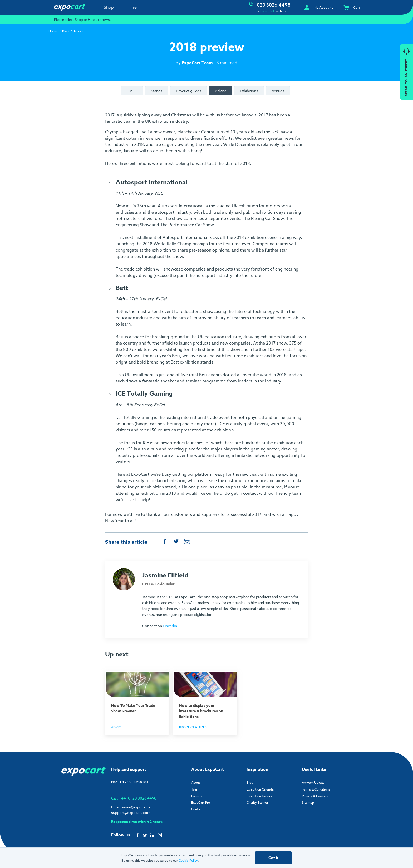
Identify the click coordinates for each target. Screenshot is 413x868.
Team (195, 789)
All (132, 91)
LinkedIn (170, 626)
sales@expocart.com (139, 806)
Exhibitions (249, 91)
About (196, 782)
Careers (197, 795)
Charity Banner (257, 802)
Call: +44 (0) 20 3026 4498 (134, 798)
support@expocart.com (131, 812)
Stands (157, 91)
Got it (273, 858)
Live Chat (267, 11)
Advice (78, 31)
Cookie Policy (188, 860)
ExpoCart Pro (201, 802)
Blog (65, 31)
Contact (197, 809)
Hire (133, 7)
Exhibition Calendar (260, 789)
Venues (278, 91)
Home (53, 31)
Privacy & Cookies (315, 795)
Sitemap (308, 802)
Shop (109, 7)
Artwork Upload (313, 782)
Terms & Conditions (316, 789)
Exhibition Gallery (259, 795)
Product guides (189, 91)
